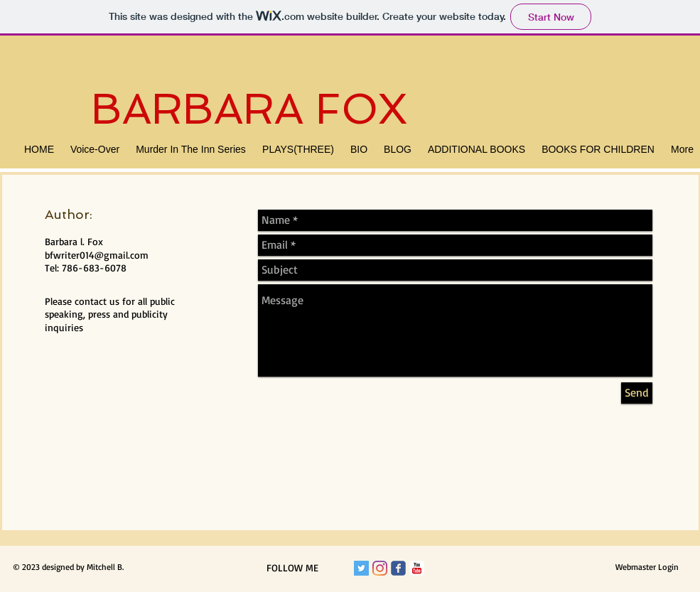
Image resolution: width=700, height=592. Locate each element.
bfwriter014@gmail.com (97, 255)
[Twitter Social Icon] (361, 568)
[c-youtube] (417, 568)
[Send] (637, 393)
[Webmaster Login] (647, 567)
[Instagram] (380, 568)
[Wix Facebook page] (398, 568)
